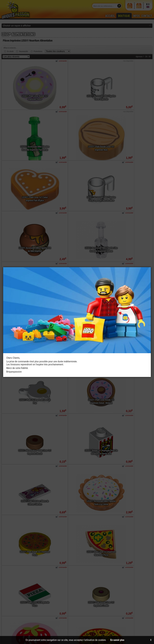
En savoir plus (117, 640)
